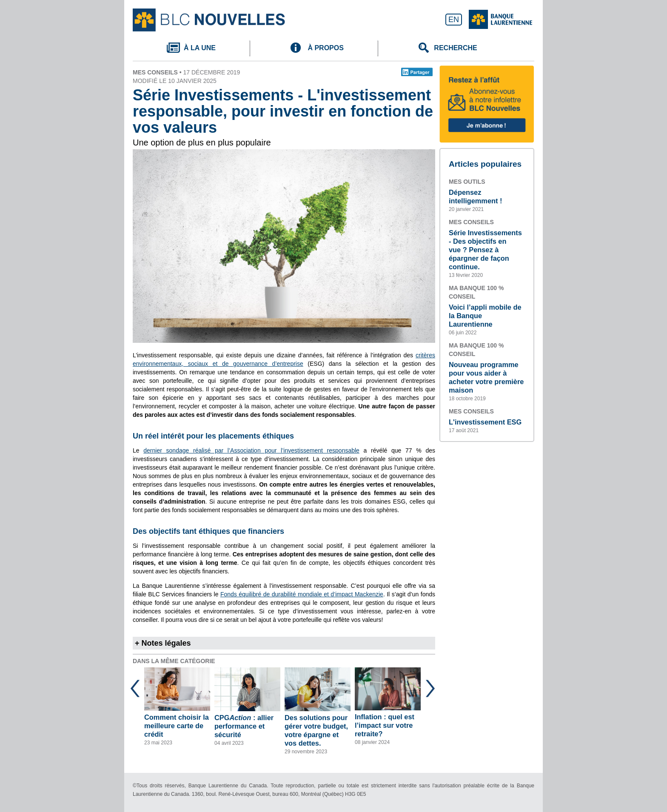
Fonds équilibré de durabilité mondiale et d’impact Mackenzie (302, 594)
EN (454, 20)
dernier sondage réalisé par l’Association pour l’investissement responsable (251, 450)
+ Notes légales (163, 643)
